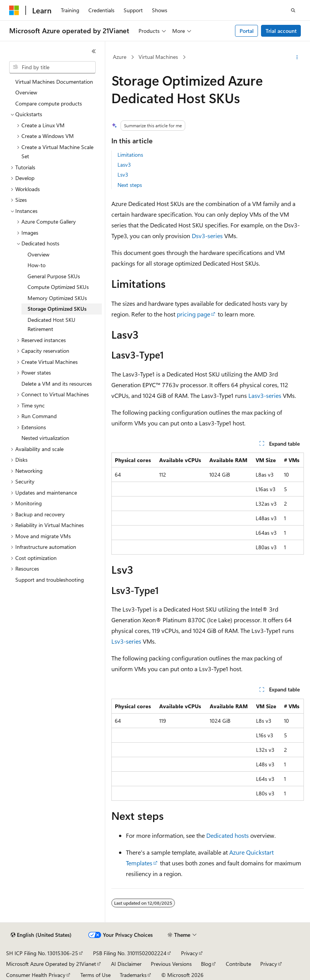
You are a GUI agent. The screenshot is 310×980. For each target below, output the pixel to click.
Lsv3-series (126, 641)
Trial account (281, 31)
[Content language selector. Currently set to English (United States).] (41, 935)
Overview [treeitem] (26, 92)
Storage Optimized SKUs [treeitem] (57, 309)
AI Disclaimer (126, 964)
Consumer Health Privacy (36, 975)
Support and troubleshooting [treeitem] (50, 580)
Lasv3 (124, 165)
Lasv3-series (265, 395)
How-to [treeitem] (37, 265)
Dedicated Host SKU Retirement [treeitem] (51, 325)
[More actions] (297, 57)
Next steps (130, 185)
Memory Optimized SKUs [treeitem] (57, 298)
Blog (206, 964)
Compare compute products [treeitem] (49, 103)
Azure (120, 57)
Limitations (130, 155)
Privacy (189, 953)
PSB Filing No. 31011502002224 (130, 953)
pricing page (193, 314)
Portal (247, 31)
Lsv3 (123, 174)
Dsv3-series (207, 236)
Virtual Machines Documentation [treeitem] (54, 82)
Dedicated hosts (228, 835)
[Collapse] (94, 51)
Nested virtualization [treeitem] (45, 438)
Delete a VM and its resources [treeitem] (57, 384)
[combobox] (52, 67)
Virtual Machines (158, 57)
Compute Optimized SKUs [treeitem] (58, 287)
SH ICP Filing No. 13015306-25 (42, 953)
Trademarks (133, 975)
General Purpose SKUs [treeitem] (54, 276)
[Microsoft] (14, 10)
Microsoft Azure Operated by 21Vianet (51, 964)
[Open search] (293, 10)
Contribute (238, 964)
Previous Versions (171, 964)
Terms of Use (95, 975)
